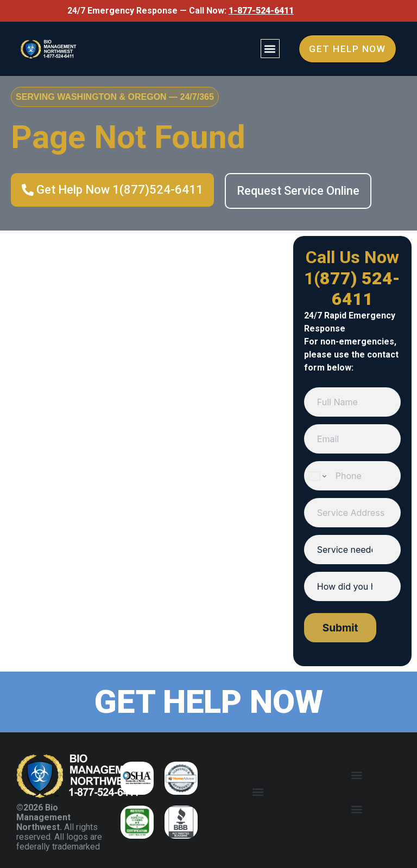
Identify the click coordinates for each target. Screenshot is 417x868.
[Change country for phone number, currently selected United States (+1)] (317, 476)
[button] (266, 49)
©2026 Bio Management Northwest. (43, 817)
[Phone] (352, 476)
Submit (340, 628)
